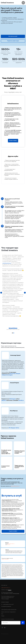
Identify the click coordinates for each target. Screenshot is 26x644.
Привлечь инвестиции (13, 41)
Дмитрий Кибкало (13, 328)
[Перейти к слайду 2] (14, 333)
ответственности (10, 598)
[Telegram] (5, 628)
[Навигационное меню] (23, 3)
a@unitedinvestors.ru (15, 486)
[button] (13, 139)
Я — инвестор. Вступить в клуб (7, 604)
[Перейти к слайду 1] (12, 333)
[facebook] (2, 628)
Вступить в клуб (13, 36)
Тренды (3, 616)
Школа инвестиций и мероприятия (8, 612)
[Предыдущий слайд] (1, 293)
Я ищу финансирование (6, 606)
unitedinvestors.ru (7, 263)
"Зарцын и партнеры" (5, 559)
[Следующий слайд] (25, 293)
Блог (2, 614)
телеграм (9, 545)
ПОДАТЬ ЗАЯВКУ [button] (13, 531)
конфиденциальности (10, 596)
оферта (7, 599)
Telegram (10, 590)
